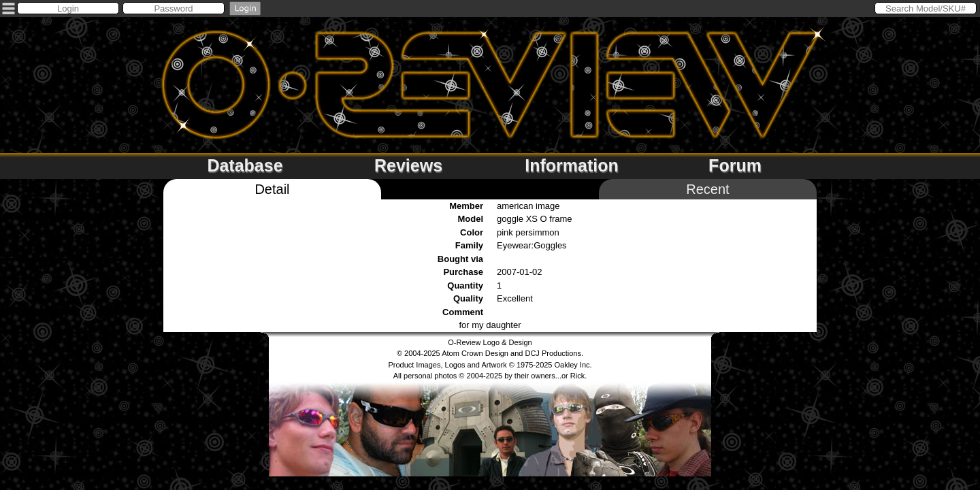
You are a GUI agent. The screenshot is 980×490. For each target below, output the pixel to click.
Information (572, 165)
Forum (735, 165)
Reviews (408, 165)
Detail (272, 189)
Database (245, 165)
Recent (707, 189)
